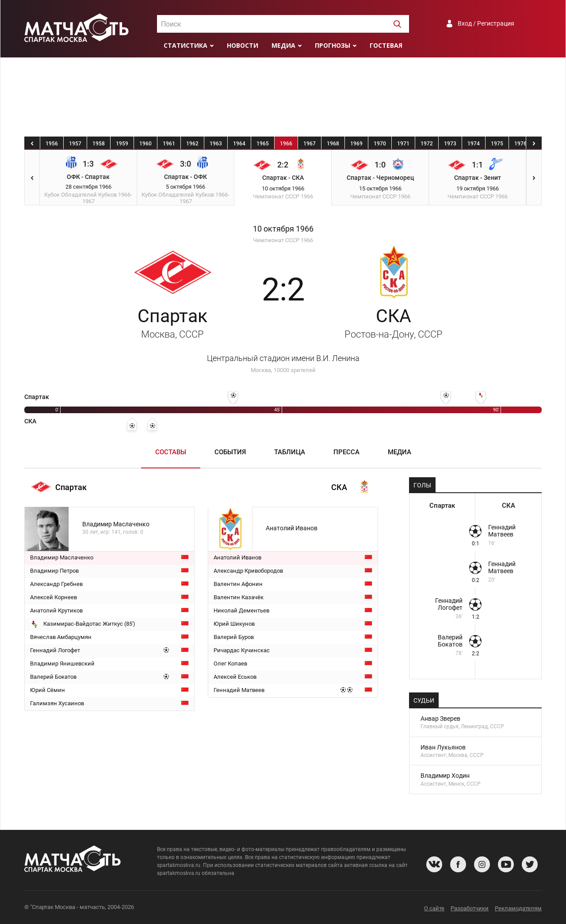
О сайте (434, 908)
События (230, 452)
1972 (427, 144)
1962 (192, 144)
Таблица (290, 452)
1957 (75, 144)
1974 (474, 144)
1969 (356, 144)
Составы (171, 452)
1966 (286, 144)
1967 (310, 144)
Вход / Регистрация (486, 23)
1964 (239, 144)
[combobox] (283, 24)
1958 (99, 144)
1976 (520, 144)
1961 (169, 144)
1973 (450, 144)
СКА (394, 323)
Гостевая (386, 45)
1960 (145, 144)
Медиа (283, 45)
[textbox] (283, 24)
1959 (122, 144)
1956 (52, 144)
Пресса (346, 452)
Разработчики (470, 908)
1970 (380, 144)
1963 (216, 144)
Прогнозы (333, 45)
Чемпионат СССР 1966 (283, 240)
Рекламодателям (518, 908)
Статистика (185, 45)
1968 (333, 144)
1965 (263, 144)
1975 (497, 144)
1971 (403, 144)
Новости (243, 45)
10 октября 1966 (283, 229)
